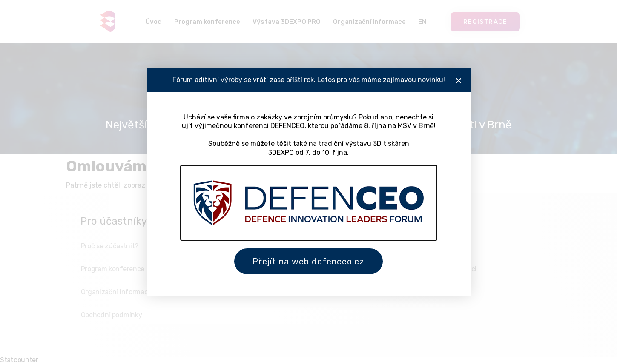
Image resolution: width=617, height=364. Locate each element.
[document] (308, 182)
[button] (459, 78)
